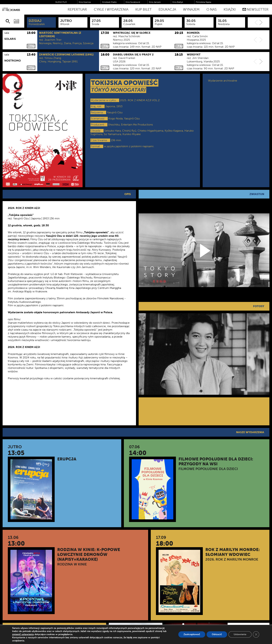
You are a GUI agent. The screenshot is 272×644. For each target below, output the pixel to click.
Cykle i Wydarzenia (111, 9)
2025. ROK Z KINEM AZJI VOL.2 (140, 100)
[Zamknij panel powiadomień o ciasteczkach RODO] (256, 634)
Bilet (31, 46)
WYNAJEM (191, 9)
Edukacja (167, 9)
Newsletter (256, 9)
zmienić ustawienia (23, 634)
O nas (212, 9)
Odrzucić (217, 634)
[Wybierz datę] (16, 21)
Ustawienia (240, 634)
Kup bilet (143, 9)
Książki (230, 9)
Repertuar (77, 9)
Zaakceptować (192, 634)
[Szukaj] (8, 21)
